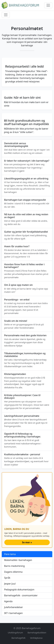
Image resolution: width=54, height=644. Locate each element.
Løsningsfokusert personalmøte (22, 416)
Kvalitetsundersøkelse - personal (22, 454)
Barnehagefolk (19, 638)
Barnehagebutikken (37, 633)
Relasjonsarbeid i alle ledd (24, 66)
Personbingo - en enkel (17, 300)
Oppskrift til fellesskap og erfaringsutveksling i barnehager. (22, 435)
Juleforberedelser (14, 607)
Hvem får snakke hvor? (17, 246)
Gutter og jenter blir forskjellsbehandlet (26, 232)
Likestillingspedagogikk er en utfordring (26, 179)
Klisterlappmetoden (15, 374)
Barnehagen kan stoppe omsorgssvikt (25, 200)
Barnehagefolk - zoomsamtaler (21, 595)
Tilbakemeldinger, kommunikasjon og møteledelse (25, 355)
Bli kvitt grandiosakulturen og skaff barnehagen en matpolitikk (26, 122)
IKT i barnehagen (13, 613)
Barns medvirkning (14, 566)
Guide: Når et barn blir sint (22, 98)
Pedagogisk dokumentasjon (19, 590)
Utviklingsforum (15, 633)
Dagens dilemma (13, 572)
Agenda (8, 601)
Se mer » (27, 542)
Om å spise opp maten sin (18, 285)
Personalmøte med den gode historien (25, 335)
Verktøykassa (36, 638)
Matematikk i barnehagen (18, 560)
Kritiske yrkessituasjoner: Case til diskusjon (22, 397)
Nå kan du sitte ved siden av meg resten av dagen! (26, 216)
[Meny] (48, 5)
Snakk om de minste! (16, 321)
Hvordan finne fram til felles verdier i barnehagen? (24, 266)
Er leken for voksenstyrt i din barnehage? (27, 161)
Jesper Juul (10, 584)
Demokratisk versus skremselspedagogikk (16, 145)
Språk (7, 578)
